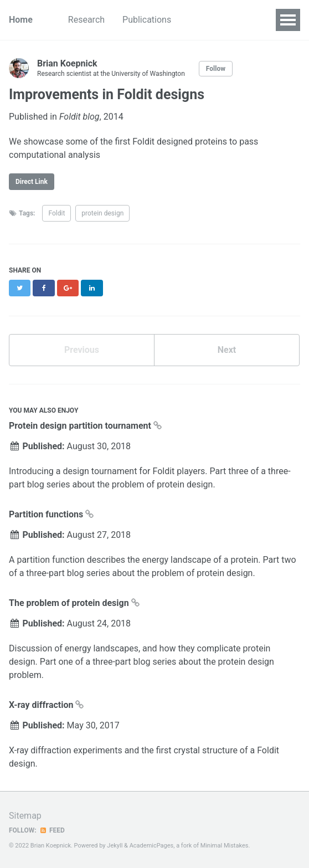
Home (21, 20)
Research (86, 20)
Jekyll (115, 846)
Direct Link (32, 182)
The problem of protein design (70, 603)
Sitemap (25, 816)
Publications (147, 20)
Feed (52, 830)
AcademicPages (152, 846)
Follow (216, 69)
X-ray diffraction (42, 705)
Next (227, 350)
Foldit (56, 213)
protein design (102, 213)
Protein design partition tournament (81, 426)
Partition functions (47, 514)
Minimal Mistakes (225, 846)
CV (195, 20)
